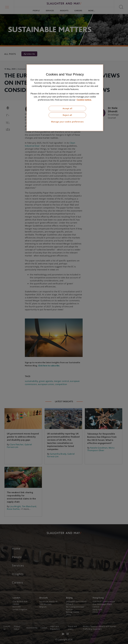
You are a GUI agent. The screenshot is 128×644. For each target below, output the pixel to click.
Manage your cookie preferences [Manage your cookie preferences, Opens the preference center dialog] (67, 122)
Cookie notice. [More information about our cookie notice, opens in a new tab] (84, 100)
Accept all (67, 108)
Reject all (67, 115)
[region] (65, 98)
